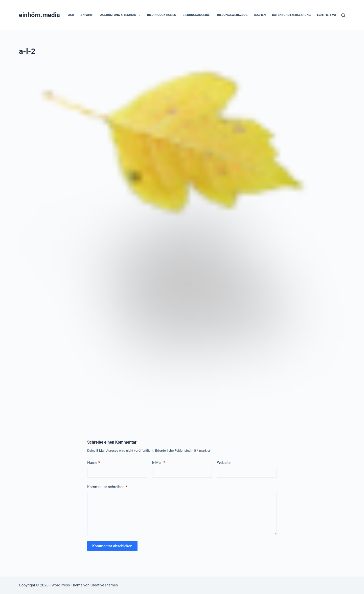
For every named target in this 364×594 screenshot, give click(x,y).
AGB (71, 15)
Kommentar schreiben (107, 487)
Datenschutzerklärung (291, 15)
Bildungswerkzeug (232, 15)
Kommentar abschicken (112, 546)
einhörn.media (39, 15)
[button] (140, 15)
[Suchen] (343, 15)
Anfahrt (87, 15)
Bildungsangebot (197, 15)
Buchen (260, 15)
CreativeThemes (104, 585)
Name (94, 463)
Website (224, 463)
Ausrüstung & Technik (122, 15)
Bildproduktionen (162, 15)
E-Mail (159, 463)
